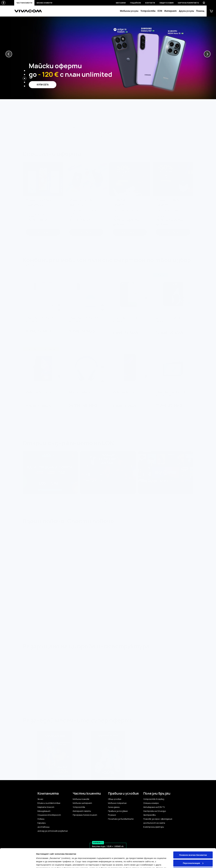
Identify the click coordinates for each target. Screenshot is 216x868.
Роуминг (112, 815)
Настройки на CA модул (155, 811)
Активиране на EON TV (154, 807)
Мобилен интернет (82, 803)
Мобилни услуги (129, 11)
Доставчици (43, 827)
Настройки (42, 863)
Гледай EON (135, 3)
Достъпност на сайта (154, 823)
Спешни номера (151, 803)
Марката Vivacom (46, 807)
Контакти (150, 3)
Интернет (170, 11)
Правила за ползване (118, 811)
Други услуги (186, 11)
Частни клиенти (24, 3)
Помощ (200, 11)
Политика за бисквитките (121, 819)
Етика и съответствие (49, 803)
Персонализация (193, 847)
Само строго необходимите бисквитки (193, 856)
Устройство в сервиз (154, 799)
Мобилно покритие (117, 803)
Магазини (121, 3)
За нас (40, 799)
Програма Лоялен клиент (85, 815)
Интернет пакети (82, 811)
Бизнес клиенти (44, 3)
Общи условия (166, 3)
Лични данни (114, 807)
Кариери (42, 823)
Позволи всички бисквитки (193, 839)
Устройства (148, 11)
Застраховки (149, 815)
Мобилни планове (81, 799)
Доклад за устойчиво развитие (53, 831)
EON (160, 11)
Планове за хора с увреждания (158, 819)
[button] (9, 54)
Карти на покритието (188, 3)
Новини (41, 819)
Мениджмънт (44, 811)
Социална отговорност (49, 815)
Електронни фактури (154, 827)
